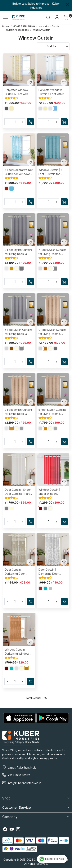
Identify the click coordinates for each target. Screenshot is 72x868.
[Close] (68, 4)
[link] (48, 17)
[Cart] (30, 122)
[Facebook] (5, 830)
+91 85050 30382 (19, 775)
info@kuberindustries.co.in (24, 783)
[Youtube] (12, 830)
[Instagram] (18, 830)
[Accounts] (57, 17)
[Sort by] (53, 46)
